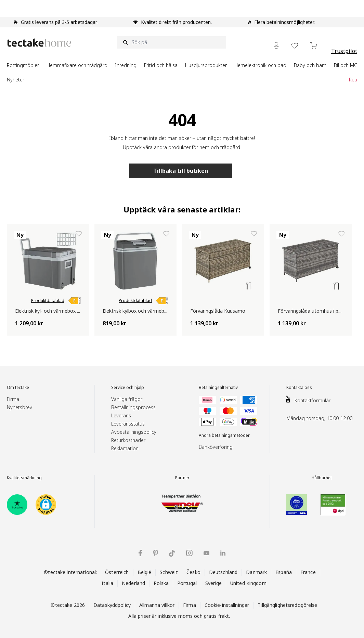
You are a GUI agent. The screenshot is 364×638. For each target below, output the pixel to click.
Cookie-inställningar (227, 605)
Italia (107, 583)
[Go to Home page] (39, 43)
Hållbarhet (322, 478)
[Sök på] (171, 42)
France (308, 572)
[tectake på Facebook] (140, 553)
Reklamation (125, 448)
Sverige (213, 583)
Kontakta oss (299, 388)
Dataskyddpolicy (112, 605)
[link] (75, 301)
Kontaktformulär (313, 400)
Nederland (133, 583)
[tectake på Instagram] (189, 553)
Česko (193, 572)
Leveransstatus (128, 424)
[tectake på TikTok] (172, 553)
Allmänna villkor (157, 605)
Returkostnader (128, 440)
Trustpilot (344, 51)
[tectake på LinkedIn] (223, 553)
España (284, 572)
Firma (13, 399)
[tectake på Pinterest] (155, 553)
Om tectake (18, 388)
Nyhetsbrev (19, 407)
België (145, 572)
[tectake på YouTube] (206, 553)
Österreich (117, 572)
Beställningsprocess (133, 407)
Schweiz (169, 572)
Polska (161, 583)
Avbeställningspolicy (134, 432)
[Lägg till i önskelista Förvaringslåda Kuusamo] (254, 234)
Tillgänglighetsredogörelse (287, 605)
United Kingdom (248, 583)
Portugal (187, 583)
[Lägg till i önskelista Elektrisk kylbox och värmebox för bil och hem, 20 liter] (166, 234)
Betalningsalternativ (218, 388)
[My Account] (276, 45)
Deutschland (223, 572)
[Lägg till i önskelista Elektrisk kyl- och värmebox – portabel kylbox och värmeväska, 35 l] (79, 234)
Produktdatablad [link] (48, 301)
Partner (182, 478)
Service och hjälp (128, 388)
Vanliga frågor (127, 399)
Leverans (121, 415)
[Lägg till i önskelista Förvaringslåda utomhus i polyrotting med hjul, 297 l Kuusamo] (341, 234)
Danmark (256, 572)
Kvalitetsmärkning (24, 478)
